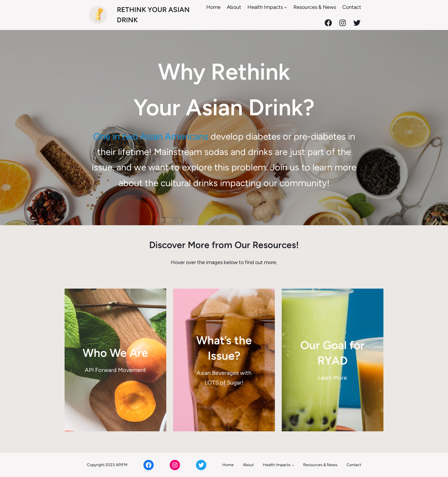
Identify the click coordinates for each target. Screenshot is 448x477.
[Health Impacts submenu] (286, 7)
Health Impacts (265, 7)
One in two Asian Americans (151, 136)
